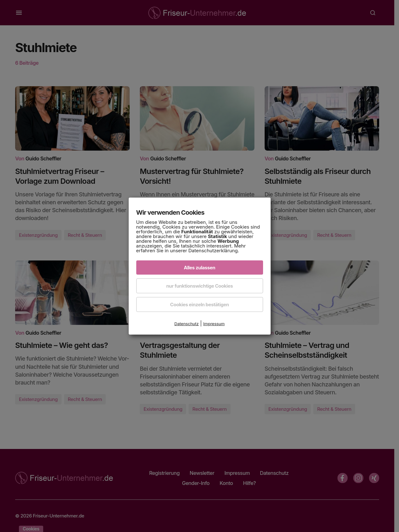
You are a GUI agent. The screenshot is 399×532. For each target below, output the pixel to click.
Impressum (214, 324)
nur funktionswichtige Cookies (199, 286)
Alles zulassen (200, 268)
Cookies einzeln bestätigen (199, 305)
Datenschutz (187, 324)
